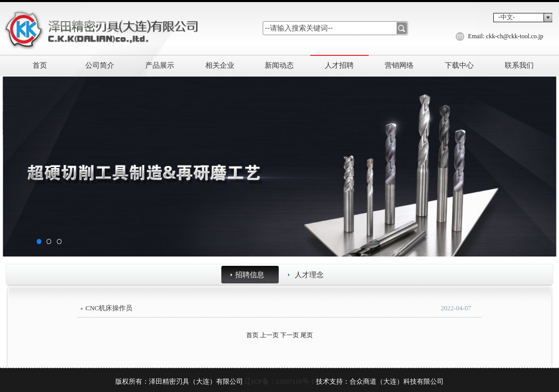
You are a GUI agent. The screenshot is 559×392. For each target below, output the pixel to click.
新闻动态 (279, 65)
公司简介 (100, 65)
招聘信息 (250, 275)
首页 (40, 65)
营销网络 (399, 65)
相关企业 (220, 65)
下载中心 (459, 65)
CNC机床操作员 (109, 308)
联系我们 (519, 65)
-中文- (507, 17)
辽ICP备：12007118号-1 (279, 381)
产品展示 (160, 65)
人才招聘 (339, 65)
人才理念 (309, 275)
